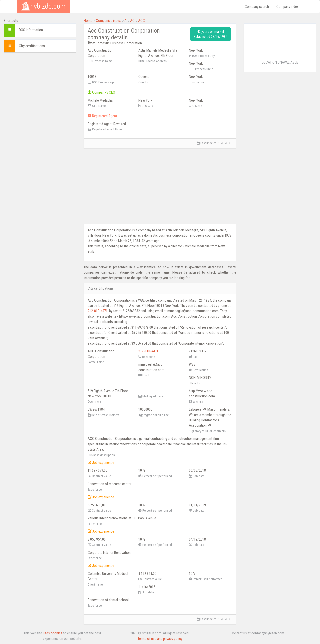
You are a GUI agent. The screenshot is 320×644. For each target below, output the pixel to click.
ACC (142, 21)
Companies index (108, 21)
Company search (257, 7)
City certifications (32, 46)
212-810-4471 (98, 311)
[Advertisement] (40, 131)
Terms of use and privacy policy (160, 639)
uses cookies (53, 633)
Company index (288, 7)
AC (132, 21)
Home (88, 21)
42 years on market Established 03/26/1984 (211, 34)
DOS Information (31, 30)
